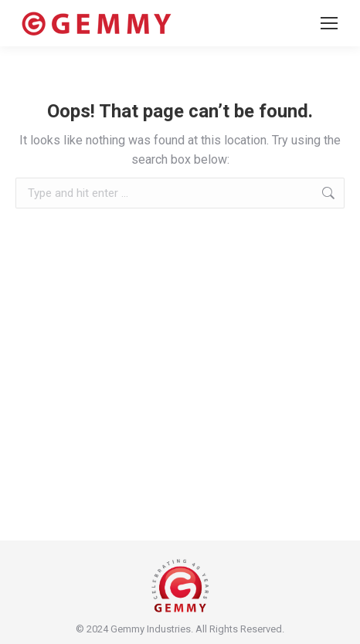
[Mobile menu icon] (329, 23)
